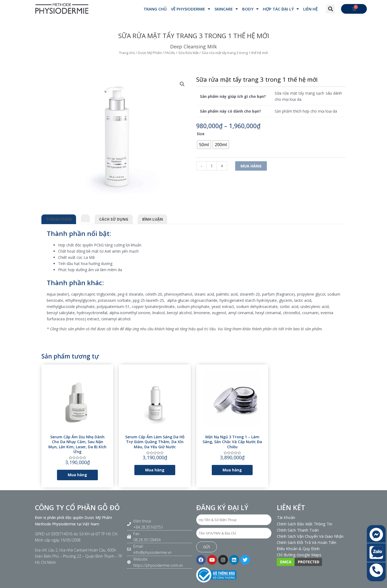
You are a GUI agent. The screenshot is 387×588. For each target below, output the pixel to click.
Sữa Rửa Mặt (188, 53)
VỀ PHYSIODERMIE (191, 9)
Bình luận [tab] (153, 219)
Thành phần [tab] (59, 219)
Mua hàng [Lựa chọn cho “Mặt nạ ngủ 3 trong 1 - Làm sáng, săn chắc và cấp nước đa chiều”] (232, 470)
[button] (330, 9)
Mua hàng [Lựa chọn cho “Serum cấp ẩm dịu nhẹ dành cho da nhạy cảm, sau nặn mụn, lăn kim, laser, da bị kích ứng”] (77, 475)
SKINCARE (226, 9)
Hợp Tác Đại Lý (281, 9)
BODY (250, 9)
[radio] (204, 145)
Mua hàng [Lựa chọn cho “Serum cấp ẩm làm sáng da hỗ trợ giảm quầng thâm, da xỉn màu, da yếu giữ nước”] (155, 470)
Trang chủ (127, 53)
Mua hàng (251, 166)
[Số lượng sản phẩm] (212, 166)
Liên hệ (310, 9)
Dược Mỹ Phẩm (150, 53)
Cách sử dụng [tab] (114, 219)
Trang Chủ (155, 9)
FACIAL (170, 53)
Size (201, 134)
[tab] (85, 217)
